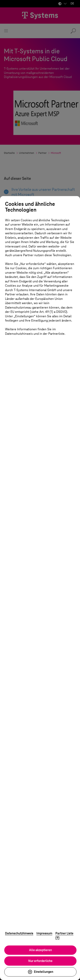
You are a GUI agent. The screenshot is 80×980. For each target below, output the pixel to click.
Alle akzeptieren (40, 950)
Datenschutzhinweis (19, 933)
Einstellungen (40, 972)
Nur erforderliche (40, 961)
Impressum (44, 933)
